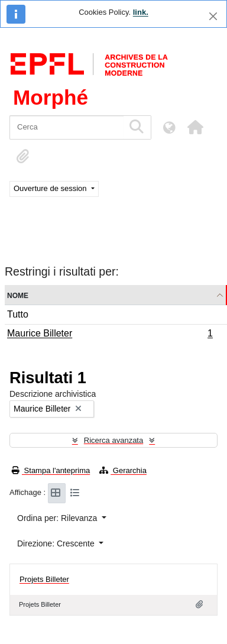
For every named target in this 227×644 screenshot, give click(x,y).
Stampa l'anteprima (51, 470)
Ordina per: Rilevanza (58, 518)
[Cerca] (67, 127)
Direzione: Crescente (57, 543)
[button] (195, 127)
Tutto (18, 314)
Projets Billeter (44, 579)
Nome (18, 295)
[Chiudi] (213, 16)
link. (141, 12)
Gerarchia (123, 470)
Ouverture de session (51, 188)
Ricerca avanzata (113, 440)
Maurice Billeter (110, 335)
